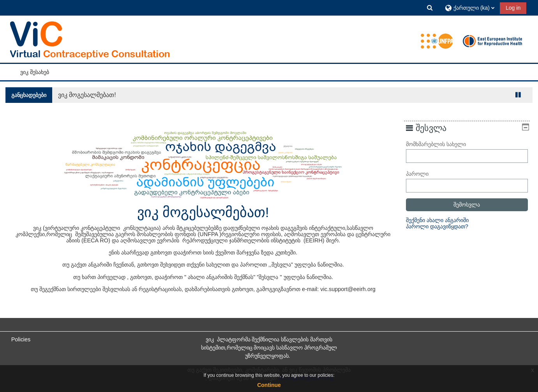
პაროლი (423, 174)
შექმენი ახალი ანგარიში (443, 220)
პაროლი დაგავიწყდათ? (443, 226)
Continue (269, 385)
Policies (21, 339)
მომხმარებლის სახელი (441, 144)
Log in (513, 8)
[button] (430, 8)
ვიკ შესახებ (35, 72)
